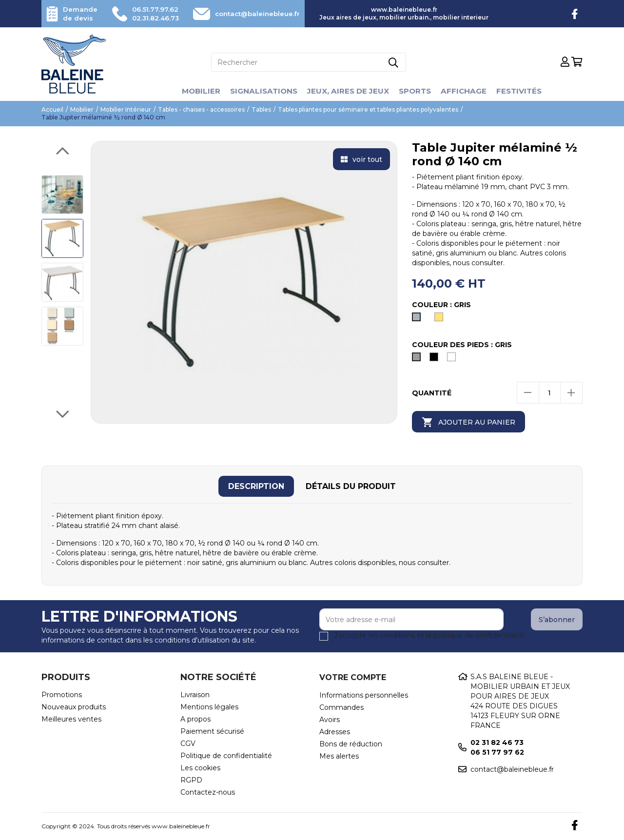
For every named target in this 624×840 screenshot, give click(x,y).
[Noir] (436, 359)
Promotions (62, 695)
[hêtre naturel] (441, 319)
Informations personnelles (364, 695)
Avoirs (330, 720)
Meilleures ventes (71, 719)
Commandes (341, 707)
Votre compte (353, 677)
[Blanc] (453, 359)
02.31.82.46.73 (151, 18)
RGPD (191, 780)
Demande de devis (81, 14)
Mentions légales (209, 707)
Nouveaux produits (74, 707)
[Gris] (418, 319)
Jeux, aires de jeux (348, 91)
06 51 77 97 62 (497, 752)
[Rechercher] (309, 62)
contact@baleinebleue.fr (253, 14)
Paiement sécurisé (212, 731)
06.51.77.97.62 (151, 9)
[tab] (256, 486)
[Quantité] (550, 393)
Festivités (525, 91)
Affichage (468, 91)
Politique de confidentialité (226, 756)
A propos (195, 719)
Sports (417, 91)
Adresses (335, 732)
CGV (188, 743)
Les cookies (200, 768)
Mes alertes (339, 756)
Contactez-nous (208, 792)
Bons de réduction (351, 744)
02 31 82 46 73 (497, 742)
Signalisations (260, 91)
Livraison (195, 695)
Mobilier (195, 91)
